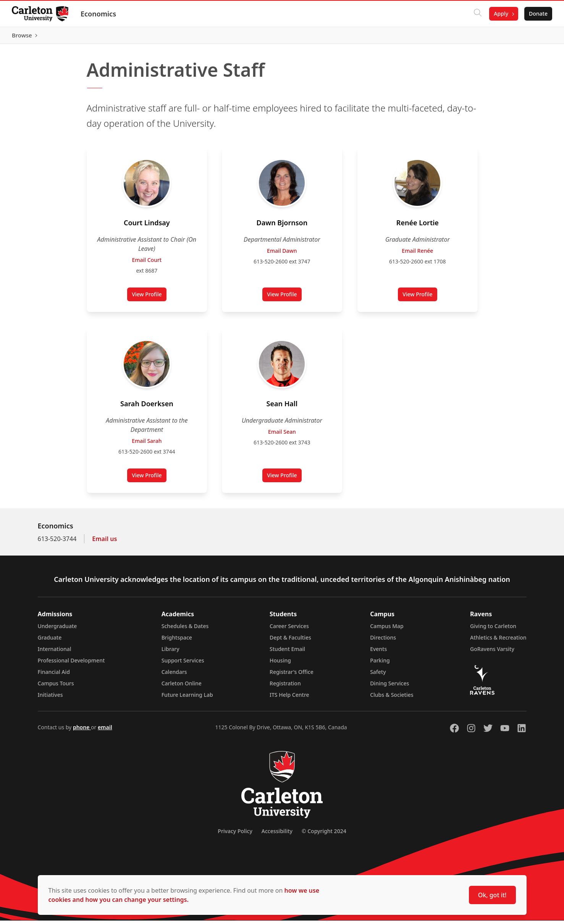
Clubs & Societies (392, 698)
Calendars (174, 675)
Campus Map (387, 629)
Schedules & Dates (185, 629)
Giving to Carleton (493, 629)
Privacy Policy (235, 834)
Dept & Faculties (290, 641)
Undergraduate (57, 629)
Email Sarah (147, 444)
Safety (378, 675)
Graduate (50, 641)
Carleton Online (182, 687)
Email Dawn (282, 254)
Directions (383, 641)
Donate (538, 14)
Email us (104, 542)
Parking (380, 664)
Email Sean (282, 435)
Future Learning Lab (187, 698)
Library (170, 652)
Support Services (183, 664)
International (55, 652)
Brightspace (177, 641)
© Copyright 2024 (324, 834)
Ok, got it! (492, 895)
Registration (285, 687)
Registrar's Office (292, 675)
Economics (99, 14)
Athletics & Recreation (498, 641)
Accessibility (277, 834)
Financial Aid (54, 675)
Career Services (289, 629)
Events (378, 652)
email (105, 731)
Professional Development (71, 664)
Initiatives (50, 698)
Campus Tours (56, 687)
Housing (280, 664)
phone (82, 731)
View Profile (149, 299)
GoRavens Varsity (492, 652)
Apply (501, 14)
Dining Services (389, 687)
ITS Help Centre (289, 698)
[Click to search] (477, 14)
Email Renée (417, 254)
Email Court (147, 263)
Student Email (287, 652)
